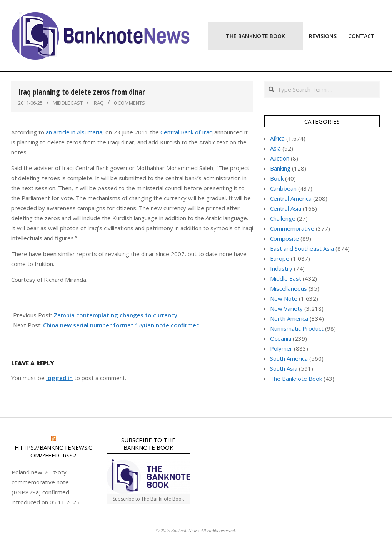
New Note (284, 298)
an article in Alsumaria (74, 132)
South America (289, 358)
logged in (59, 378)
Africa (277, 138)
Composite (284, 238)
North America (289, 318)
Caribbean (283, 188)
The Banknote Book (296, 379)
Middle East (68, 103)
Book (277, 178)
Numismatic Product (297, 328)
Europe (280, 258)
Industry (281, 268)
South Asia (284, 368)
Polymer (281, 348)
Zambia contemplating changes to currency (115, 315)
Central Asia (286, 208)
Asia (275, 148)
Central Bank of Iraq (187, 132)
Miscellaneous (289, 288)
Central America (291, 198)
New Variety (286, 308)
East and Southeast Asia (302, 248)
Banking (280, 168)
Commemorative (292, 228)
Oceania (281, 338)
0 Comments (129, 103)
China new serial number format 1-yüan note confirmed (121, 325)
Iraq (98, 103)
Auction (280, 158)
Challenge (283, 218)
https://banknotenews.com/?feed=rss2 (53, 451)
